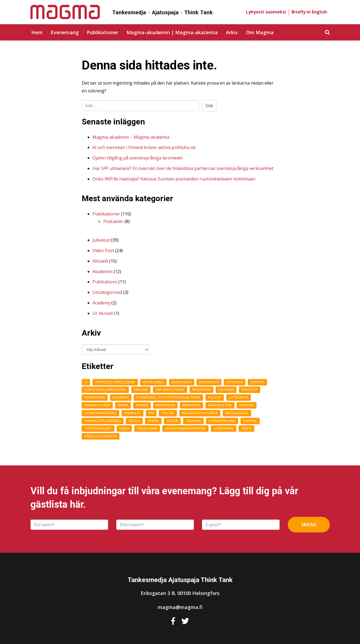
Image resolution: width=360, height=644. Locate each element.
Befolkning (153, 382)
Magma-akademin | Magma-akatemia (172, 32)
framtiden (201, 389)
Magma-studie (97, 405)
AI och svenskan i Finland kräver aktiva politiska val (144, 147)
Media (123, 405)
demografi (182, 382)
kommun (121, 397)
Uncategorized (107, 292)
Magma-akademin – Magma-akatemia (131, 137)
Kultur (215, 397)
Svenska (193, 421)
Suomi (172, 421)
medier (142, 405)
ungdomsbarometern (185, 428)
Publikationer (103, 32)
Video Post (103, 250)
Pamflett (133, 413)
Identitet (250, 389)
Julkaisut (101, 240)
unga (124, 428)
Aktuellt (100, 261)
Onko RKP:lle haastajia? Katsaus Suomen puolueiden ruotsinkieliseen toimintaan (174, 179)
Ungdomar (147, 428)
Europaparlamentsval (105, 389)
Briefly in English (309, 12)
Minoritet (191, 405)
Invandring (95, 397)
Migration (165, 405)
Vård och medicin (101, 436)
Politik (168, 413)
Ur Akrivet (103, 313)
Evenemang (65, 32)
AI (86, 382)
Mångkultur (220, 405)
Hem (37, 32)
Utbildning (224, 428)
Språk (153, 421)
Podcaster (113, 221)
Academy (101, 303)
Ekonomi (235, 382)
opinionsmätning (100, 413)
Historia (226, 389)
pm (151, 413)
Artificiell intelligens (115, 382)
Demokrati (209, 382)
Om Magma (260, 32)
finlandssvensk (170, 389)
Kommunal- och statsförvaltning (168, 397)
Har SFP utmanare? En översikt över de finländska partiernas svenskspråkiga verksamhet (183, 168)
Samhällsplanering (103, 421)
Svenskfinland (222, 421)
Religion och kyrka (200, 413)
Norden (247, 405)
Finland (141, 389)
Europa (257, 382)
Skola (134, 421)
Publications (105, 282)
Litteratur (239, 397)
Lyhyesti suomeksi (266, 12)
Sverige (250, 421)
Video (246, 428)
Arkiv (232, 32)
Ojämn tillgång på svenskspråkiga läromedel (138, 158)
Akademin (102, 271)
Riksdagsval (237, 413)
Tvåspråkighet (98, 428)
